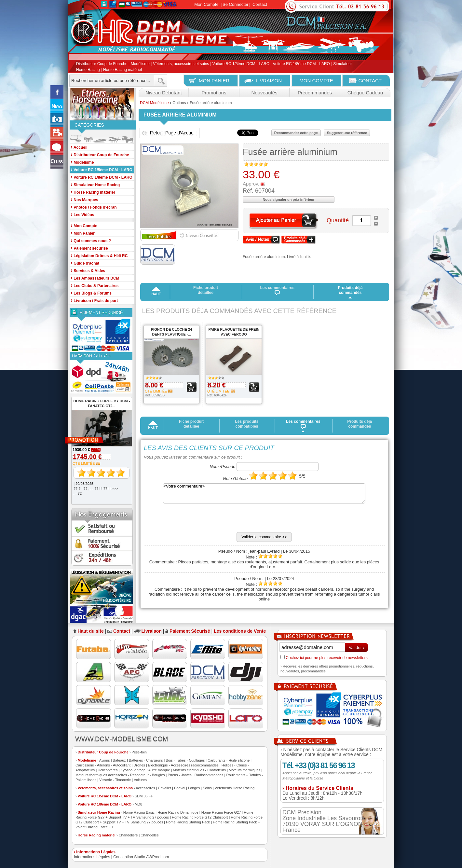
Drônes (139, 765)
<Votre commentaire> (264, 493)
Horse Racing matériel (122, 70)
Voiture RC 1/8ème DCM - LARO (301, 64)
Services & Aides (88, 270)
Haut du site (91, 631)
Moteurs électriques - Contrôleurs (199, 770)
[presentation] (193, 519)
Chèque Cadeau (365, 93)
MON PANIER (214, 81)
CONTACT (370, 81)
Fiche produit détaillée (206, 290)
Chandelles (149, 835)
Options (179, 103)
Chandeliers (128, 835)
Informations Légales (92, 857)
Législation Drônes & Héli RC (99, 255)
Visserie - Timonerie (115, 780)
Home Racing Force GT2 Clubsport (200, 817)
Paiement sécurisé (89, 248)
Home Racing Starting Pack (188, 822)
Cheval (180, 788)
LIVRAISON (269, 81)
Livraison (152, 631)
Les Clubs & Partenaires (95, 285)
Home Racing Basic (139, 812)
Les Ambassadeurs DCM (95, 278)
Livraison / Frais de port (94, 300)
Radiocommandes (209, 775)
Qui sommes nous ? (91, 240)
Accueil (79, 147)
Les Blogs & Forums (91, 293)
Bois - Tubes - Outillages (185, 760)
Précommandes (315, 93)
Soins (207, 788)
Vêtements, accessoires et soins (181, 64)
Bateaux (119, 760)
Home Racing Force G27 (221, 812)
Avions (105, 760)
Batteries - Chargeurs (146, 760)
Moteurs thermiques (245, 770)
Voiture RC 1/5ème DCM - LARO (241, 64)
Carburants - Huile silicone (229, 760)
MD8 (138, 804)
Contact (260, 4)
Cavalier (165, 788)
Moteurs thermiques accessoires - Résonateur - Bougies (120, 775)
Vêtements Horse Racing (235, 788)
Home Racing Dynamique (178, 812)
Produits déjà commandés (350, 290)
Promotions (214, 93)
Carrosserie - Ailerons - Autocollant (103, 765)
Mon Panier (83, 233)
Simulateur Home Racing (99, 812)
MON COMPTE (316, 81)
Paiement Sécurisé (190, 631)
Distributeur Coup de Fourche (102, 64)
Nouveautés (264, 93)
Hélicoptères (108, 770)
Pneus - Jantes (180, 775)
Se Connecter (236, 4)
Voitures (140, 780)
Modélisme (140, 64)
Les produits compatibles (247, 424)
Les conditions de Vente (240, 631)
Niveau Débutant (164, 93)
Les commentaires (277, 290)
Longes (194, 788)
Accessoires (145, 788)
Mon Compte (206, 4)
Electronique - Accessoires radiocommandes (183, 765)
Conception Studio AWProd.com (141, 857)
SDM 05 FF (144, 796)
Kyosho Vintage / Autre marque (145, 770)
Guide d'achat (85, 263)
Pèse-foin (139, 752)
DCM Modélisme (154, 103)
